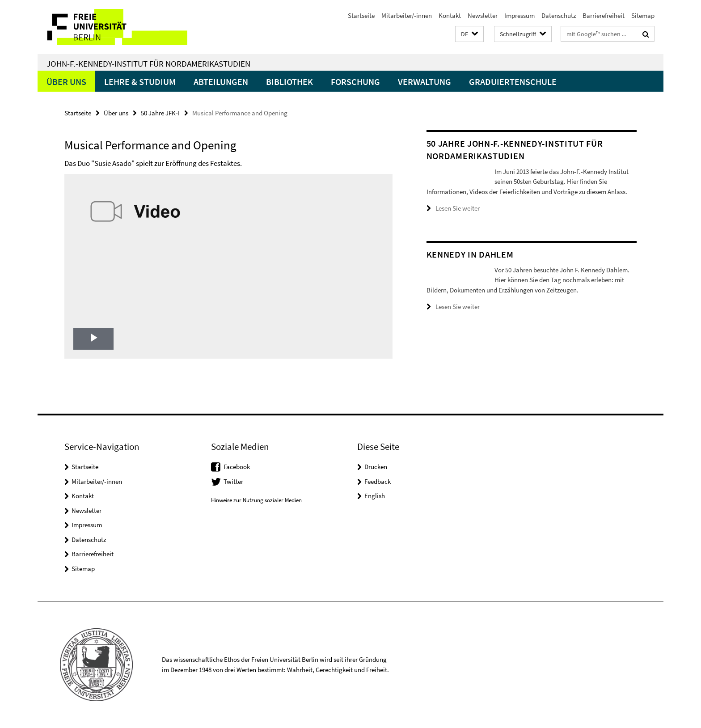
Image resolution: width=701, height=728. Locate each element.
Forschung (355, 82)
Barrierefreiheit (604, 15)
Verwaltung (424, 82)
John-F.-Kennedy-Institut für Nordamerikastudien (148, 63)
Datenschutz (559, 15)
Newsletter (483, 15)
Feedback (378, 481)
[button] (469, 34)
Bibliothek (289, 82)
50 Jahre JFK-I (160, 113)
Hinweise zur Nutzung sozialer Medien (256, 500)
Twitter (233, 481)
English (375, 496)
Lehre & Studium (140, 82)
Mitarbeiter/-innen (407, 15)
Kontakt (450, 15)
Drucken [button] (376, 467)
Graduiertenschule (513, 82)
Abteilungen (221, 82)
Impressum (519, 15)
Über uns (66, 82)
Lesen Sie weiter (458, 218)
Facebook (237, 467)
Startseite (361, 15)
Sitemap (643, 15)
